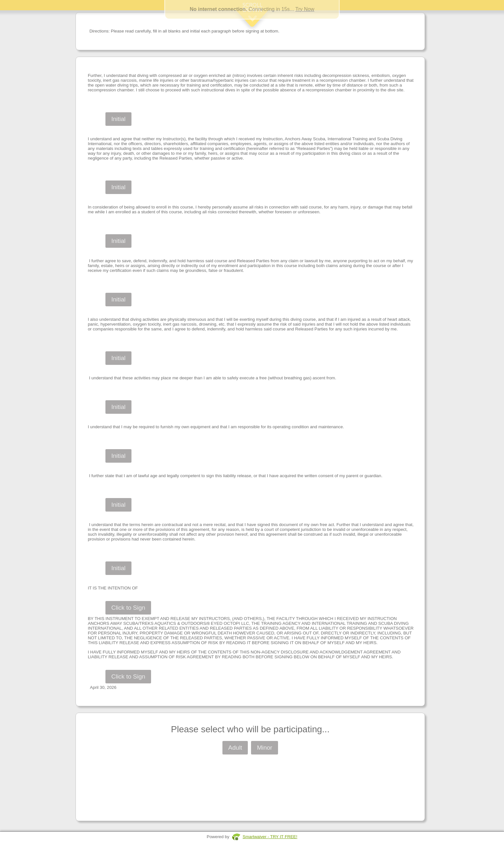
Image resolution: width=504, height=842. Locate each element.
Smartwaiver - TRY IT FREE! (270, 837)
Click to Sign (128, 608)
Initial (118, 119)
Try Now (305, 9)
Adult (235, 748)
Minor (265, 748)
